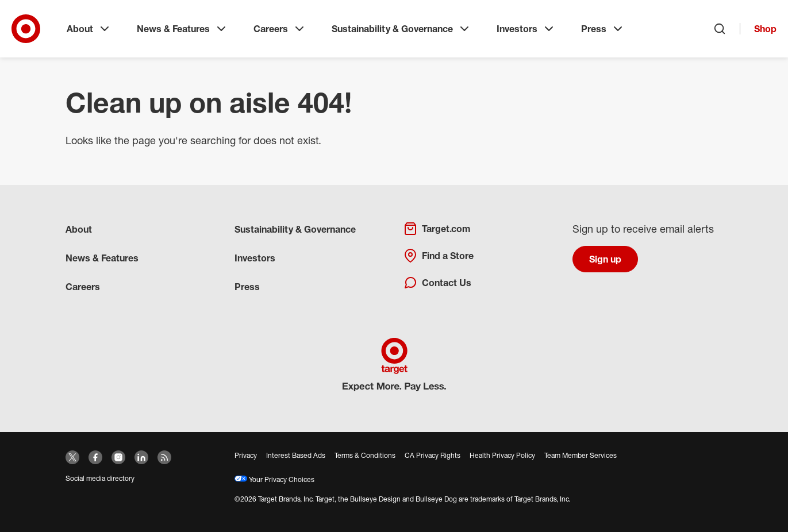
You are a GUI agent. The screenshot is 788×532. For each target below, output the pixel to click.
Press (603, 29)
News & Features (182, 29)
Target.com (437, 229)
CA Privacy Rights (433, 455)
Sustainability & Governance (401, 29)
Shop (765, 29)
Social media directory (100, 478)
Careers (280, 29)
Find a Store (439, 256)
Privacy (246, 455)
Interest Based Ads (296, 455)
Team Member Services (581, 455)
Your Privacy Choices (274, 479)
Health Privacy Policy (502, 455)
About (89, 29)
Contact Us (437, 283)
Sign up (605, 259)
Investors (526, 29)
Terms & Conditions (365, 455)
